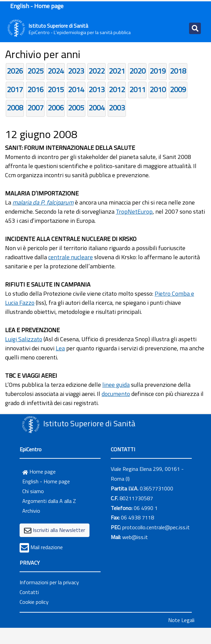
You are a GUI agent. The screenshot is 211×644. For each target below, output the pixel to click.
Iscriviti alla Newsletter (59, 530)
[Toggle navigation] (195, 28)
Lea (60, 348)
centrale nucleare (71, 257)
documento (116, 394)
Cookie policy (34, 602)
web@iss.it (135, 537)
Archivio (31, 511)
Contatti (29, 592)
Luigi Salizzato (24, 339)
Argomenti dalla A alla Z (49, 501)
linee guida (116, 385)
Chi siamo (33, 491)
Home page (39, 472)
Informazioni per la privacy (49, 582)
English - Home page (37, 6)
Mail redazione (47, 547)
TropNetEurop (134, 211)
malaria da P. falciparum (43, 202)
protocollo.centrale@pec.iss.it (156, 527)
